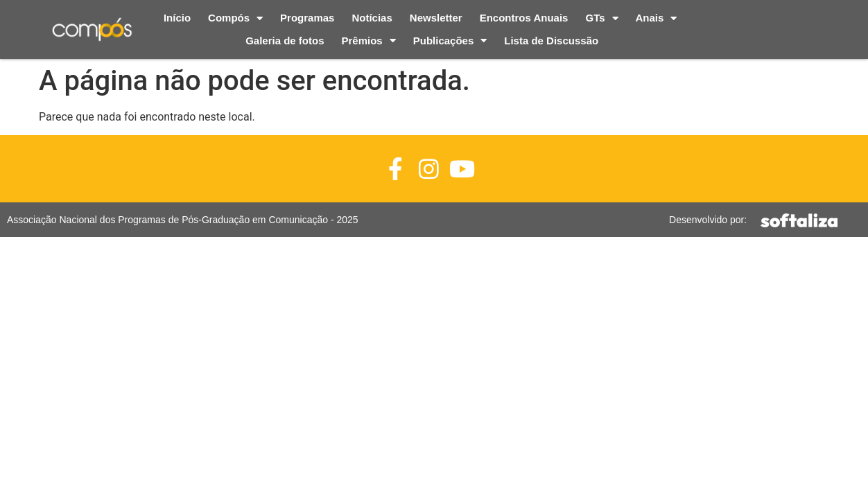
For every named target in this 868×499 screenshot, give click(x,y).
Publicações (450, 41)
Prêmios (369, 41)
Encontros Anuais (524, 18)
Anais (657, 18)
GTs (601, 18)
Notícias (372, 18)
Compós (235, 18)
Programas (307, 18)
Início (177, 18)
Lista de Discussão (551, 41)
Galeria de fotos (285, 41)
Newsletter (436, 18)
